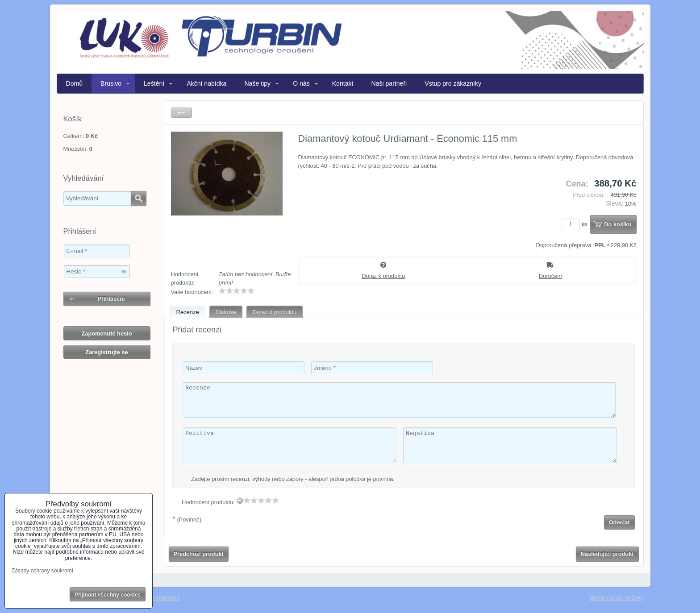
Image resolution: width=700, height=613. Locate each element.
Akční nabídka (206, 83)
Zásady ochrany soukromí (42, 571)
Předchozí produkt (199, 554)
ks (576, 224)
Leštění (154, 83)
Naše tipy (257, 83)
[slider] (237, 291)
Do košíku (618, 224)
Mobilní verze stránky (617, 598)
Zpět (181, 113)
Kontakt (343, 83)
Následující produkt (607, 554)
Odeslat (619, 522)
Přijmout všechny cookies (108, 595)
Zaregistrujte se (106, 352)
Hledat (139, 199)
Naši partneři (389, 83)
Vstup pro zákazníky (453, 83)
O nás (301, 83)
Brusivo (111, 83)
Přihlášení (111, 299)
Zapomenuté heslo (106, 333)
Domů (75, 83)
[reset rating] (240, 501)
